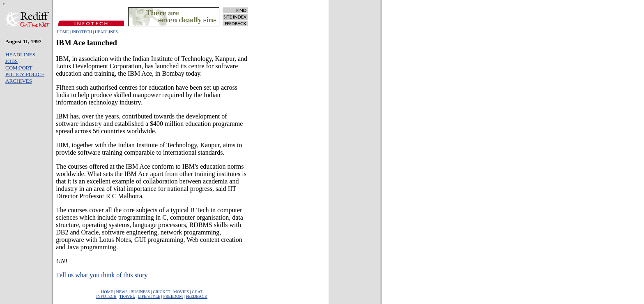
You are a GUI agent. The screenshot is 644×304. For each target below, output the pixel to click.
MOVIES (181, 292)
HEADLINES (106, 32)
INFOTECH (82, 32)
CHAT (197, 292)
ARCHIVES (19, 81)
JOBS (11, 61)
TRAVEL (127, 296)
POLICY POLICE (25, 74)
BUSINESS (140, 292)
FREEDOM (173, 296)
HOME (63, 32)
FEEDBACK (197, 296)
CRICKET (162, 292)
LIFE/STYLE (149, 296)
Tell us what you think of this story (102, 275)
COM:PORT (19, 68)
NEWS (122, 292)
